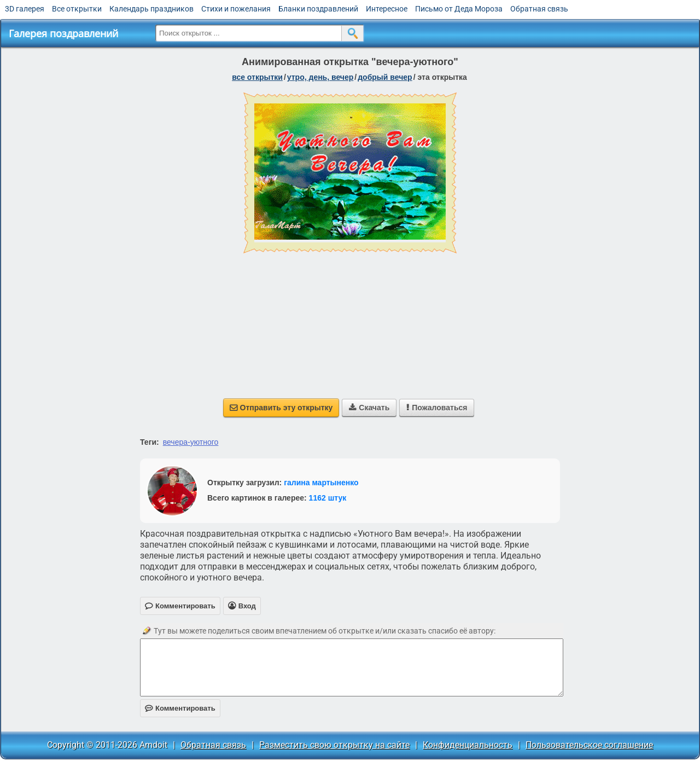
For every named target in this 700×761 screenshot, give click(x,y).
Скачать (369, 408)
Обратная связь (539, 9)
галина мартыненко (321, 483)
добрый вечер (385, 77)
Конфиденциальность (468, 745)
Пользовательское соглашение (589, 745)
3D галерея (25, 9)
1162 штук (328, 498)
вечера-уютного (191, 442)
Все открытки (77, 9)
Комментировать (180, 708)
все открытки (257, 77)
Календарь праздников (151, 9)
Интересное (387, 9)
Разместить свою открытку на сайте (334, 745)
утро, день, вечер (320, 77)
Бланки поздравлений (318, 9)
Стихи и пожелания (236, 9)
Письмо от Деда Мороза (459, 9)
